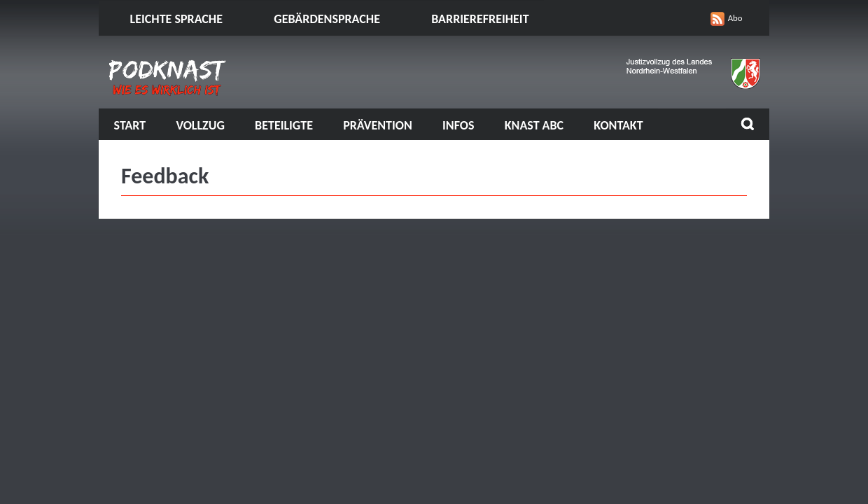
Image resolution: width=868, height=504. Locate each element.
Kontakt (618, 125)
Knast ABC (534, 125)
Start (130, 125)
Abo (735, 18)
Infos (458, 125)
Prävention (378, 125)
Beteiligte (284, 125)
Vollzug (200, 125)
